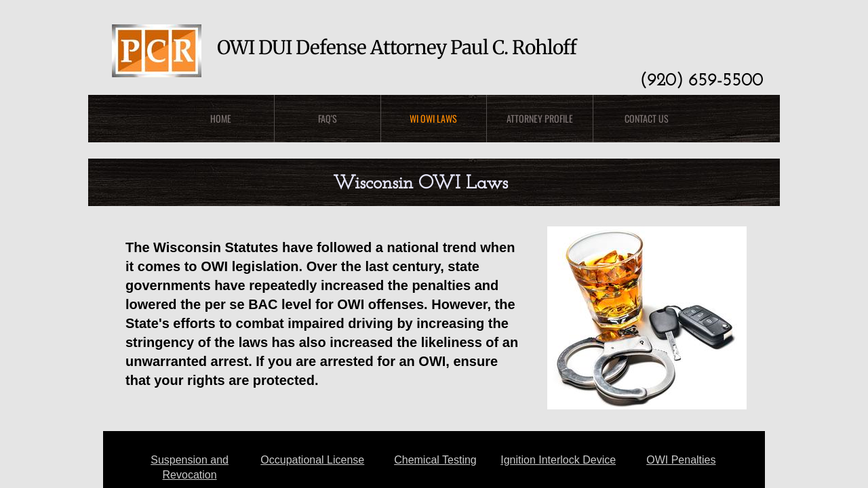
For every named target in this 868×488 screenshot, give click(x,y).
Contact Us (647, 118)
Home (221, 118)
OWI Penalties (681, 460)
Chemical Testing (435, 460)
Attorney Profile (540, 118)
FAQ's (328, 118)
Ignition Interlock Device (558, 460)
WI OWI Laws (433, 118)
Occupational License (312, 460)
